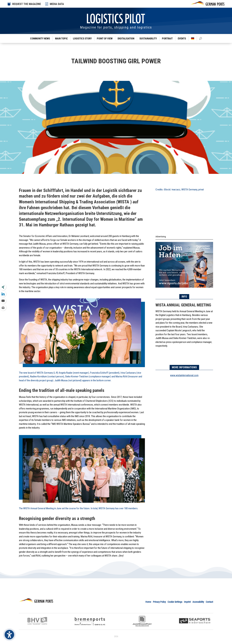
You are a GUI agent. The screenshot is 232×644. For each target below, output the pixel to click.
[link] (47, 4)
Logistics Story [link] (82, 39)
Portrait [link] (167, 39)
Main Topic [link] (61, 39)
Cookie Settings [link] (175, 602)
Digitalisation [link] (126, 39)
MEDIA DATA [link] (57, 4)
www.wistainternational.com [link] (184, 375)
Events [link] (182, 39)
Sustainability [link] (148, 39)
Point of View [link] (105, 39)
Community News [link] (40, 39)
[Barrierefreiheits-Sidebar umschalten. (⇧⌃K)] (9, 635)
